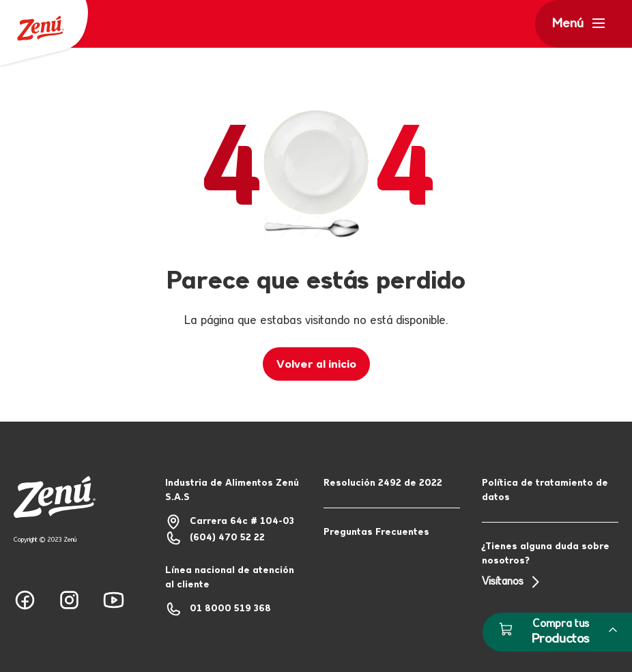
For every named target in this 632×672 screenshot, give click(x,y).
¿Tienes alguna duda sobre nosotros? (550, 566)
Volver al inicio (316, 365)
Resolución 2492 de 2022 (383, 483)
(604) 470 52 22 (215, 538)
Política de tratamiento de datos (545, 491)
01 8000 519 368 (218, 609)
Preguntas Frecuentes (376, 532)
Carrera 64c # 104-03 (230, 522)
